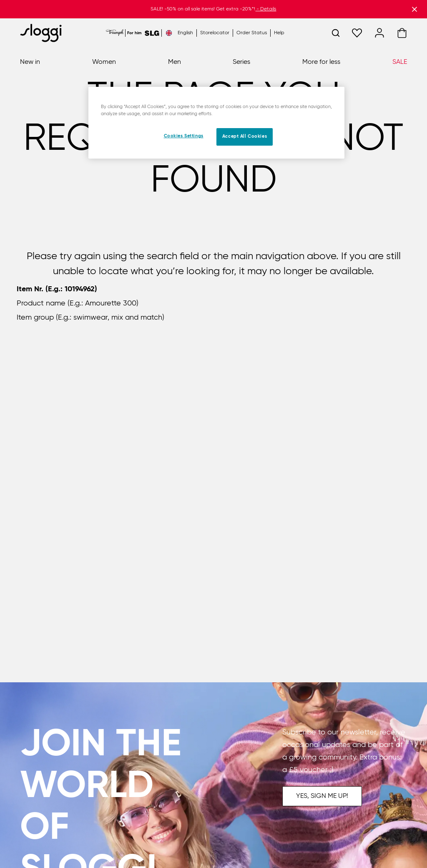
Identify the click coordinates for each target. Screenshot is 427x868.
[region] (216, 123)
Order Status (252, 33)
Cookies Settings (184, 136)
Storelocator (215, 33)
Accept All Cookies (245, 136)
